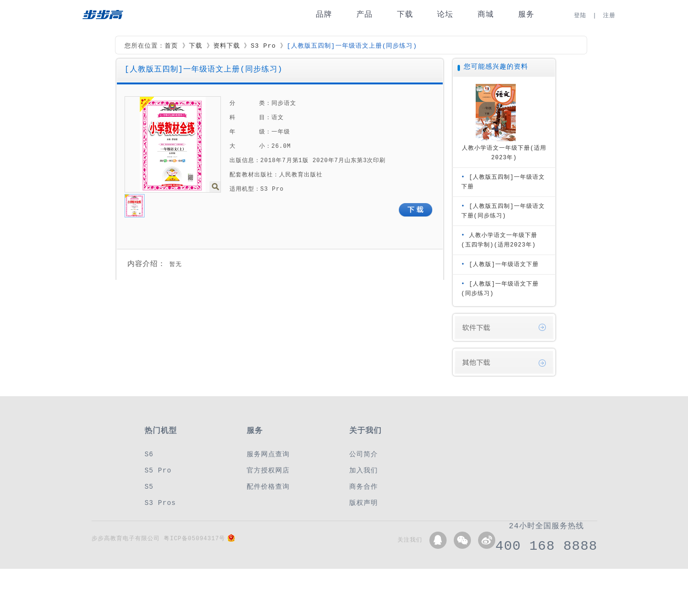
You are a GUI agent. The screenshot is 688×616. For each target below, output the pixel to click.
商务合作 (364, 487)
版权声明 (364, 503)
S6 (149, 454)
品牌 (324, 15)
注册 (609, 15)
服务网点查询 (268, 454)
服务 (526, 15)
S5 (149, 487)
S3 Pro (263, 46)
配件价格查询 (268, 487)
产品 (365, 15)
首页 (171, 46)
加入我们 (364, 470)
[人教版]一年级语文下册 (504, 264)
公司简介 (364, 454)
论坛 (445, 15)
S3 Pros (160, 503)
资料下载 (227, 46)
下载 (405, 15)
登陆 (580, 15)
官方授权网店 (268, 470)
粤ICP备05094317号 (194, 539)
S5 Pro (158, 470)
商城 (486, 15)
